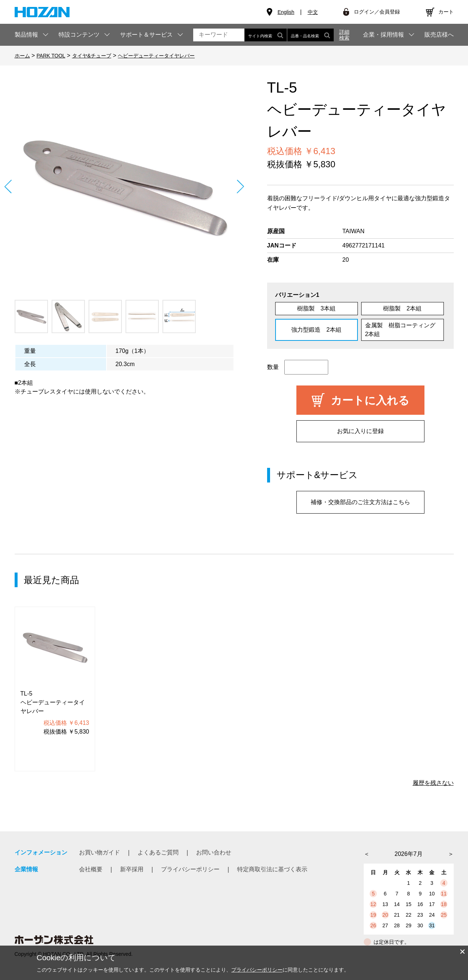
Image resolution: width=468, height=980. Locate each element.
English (286, 12)
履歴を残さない (433, 783)
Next (241, 187)
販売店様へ (439, 35)
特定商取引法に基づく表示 (272, 869)
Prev (8, 187)
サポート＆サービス (146, 35)
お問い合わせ (214, 852)
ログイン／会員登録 (377, 12)
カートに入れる (370, 400)
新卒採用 (132, 869)
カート (446, 12)
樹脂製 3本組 (316, 308)
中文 (313, 12)
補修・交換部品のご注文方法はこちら (360, 502)
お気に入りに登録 (360, 431)
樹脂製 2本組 (402, 308)
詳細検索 (344, 35)
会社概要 (91, 869)
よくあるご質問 (158, 852)
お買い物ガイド (100, 852)
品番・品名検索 (310, 35)
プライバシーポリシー (190, 869)
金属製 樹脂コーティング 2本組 (403, 330)
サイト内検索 (266, 35)
